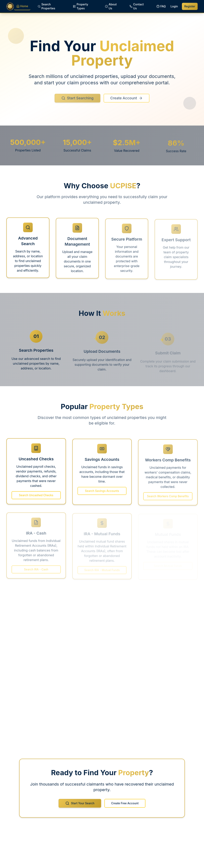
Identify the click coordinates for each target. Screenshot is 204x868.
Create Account (127, 101)
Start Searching (77, 101)
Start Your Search (80, 805)
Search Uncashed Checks (36, 497)
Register (190, 6)
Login (174, 6)
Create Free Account (125, 805)
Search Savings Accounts (102, 493)
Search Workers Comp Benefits (168, 498)
